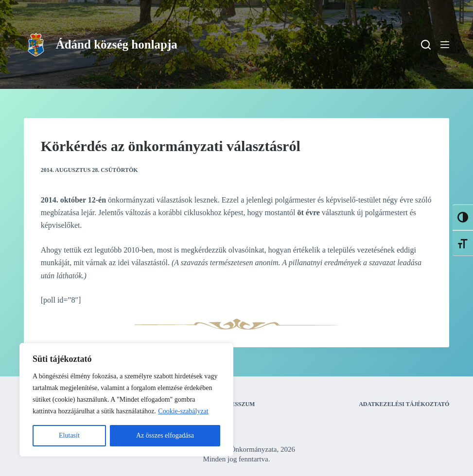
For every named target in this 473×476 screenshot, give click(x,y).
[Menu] (445, 45)
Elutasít (69, 435)
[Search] (426, 45)
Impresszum (235, 404)
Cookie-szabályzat (183, 411)
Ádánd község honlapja (117, 44)
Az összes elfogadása (165, 435)
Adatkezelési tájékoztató (404, 404)
